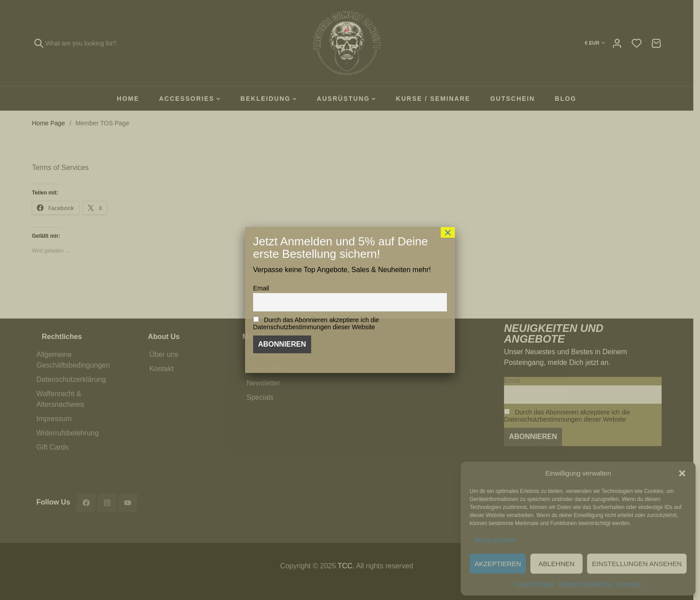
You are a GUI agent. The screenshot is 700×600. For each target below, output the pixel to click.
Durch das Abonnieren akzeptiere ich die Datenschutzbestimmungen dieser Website (316, 323)
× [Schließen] (448, 232)
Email (261, 288)
